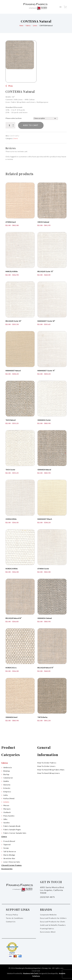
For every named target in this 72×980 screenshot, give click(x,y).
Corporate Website (48, 915)
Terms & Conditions (15, 918)
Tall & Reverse (10, 851)
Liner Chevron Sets (12, 862)
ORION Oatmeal (43, 222)
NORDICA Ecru (11, 668)
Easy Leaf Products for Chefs (53, 922)
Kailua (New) (9, 798)
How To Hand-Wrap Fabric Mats (51, 770)
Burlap (6, 774)
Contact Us (11, 922)
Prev (11, 86)
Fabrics (28, 26)
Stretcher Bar (9, 858)
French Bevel (9, 841)
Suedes (7, 823)
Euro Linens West (48, 932)
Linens (35, 26)
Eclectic (7, 788)
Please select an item (14, 118)
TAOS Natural (11, 420)
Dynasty (7, 785)
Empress (7, 792)
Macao (6, 805)
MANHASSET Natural (13, 371)
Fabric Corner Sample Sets (15, 833)
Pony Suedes (9, 816)
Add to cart (31, 125)
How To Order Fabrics (47, 763)
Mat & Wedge (9, 855)
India (6, 795)
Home (21, 26)
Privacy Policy (12, 915)
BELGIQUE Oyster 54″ (13, 321)
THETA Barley (42, 717)
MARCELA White (12, 271)
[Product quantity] (10, 125)
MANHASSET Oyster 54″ (46, 321)
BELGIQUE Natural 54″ (14, 618)
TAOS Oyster (10, 470)
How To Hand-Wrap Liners (49, 773)
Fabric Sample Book (12, 826)
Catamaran (8, 778)
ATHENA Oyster (43, 569)
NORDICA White (12, 569)
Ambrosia (8, 767)
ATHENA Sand (11, 222)
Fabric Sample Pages (12, 830)
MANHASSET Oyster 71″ (46, 371)
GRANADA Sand (11, 717)
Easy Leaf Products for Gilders (53, 918)
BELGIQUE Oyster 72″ (45, 271)
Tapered (7, 845)
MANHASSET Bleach (45, 519)
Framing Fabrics (47, 929)
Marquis (7, 809)
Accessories (7, 869)
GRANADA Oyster (44, 420)
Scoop (6, 848)
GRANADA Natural (44, 470)
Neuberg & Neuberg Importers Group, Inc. (34, 968)
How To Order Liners (46, 766)
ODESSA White (11, 519)
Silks (5, 819)
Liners (4, 836)
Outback (7, 812)
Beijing (7, 771)
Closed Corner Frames (12, 865)
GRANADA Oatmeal (45, 618)
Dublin (6, 781)
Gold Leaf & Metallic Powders (53, 925)
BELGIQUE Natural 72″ (46, 668)
